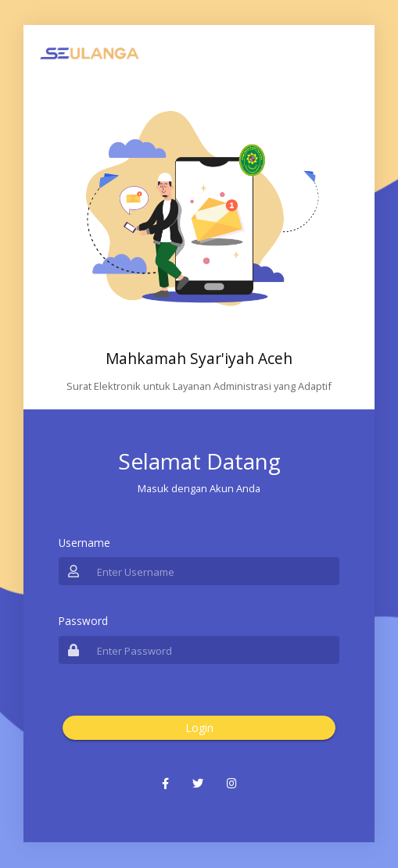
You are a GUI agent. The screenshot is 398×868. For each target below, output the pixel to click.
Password (83, 621)
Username (84, 543)
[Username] (213, 571)
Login (199, 728)
